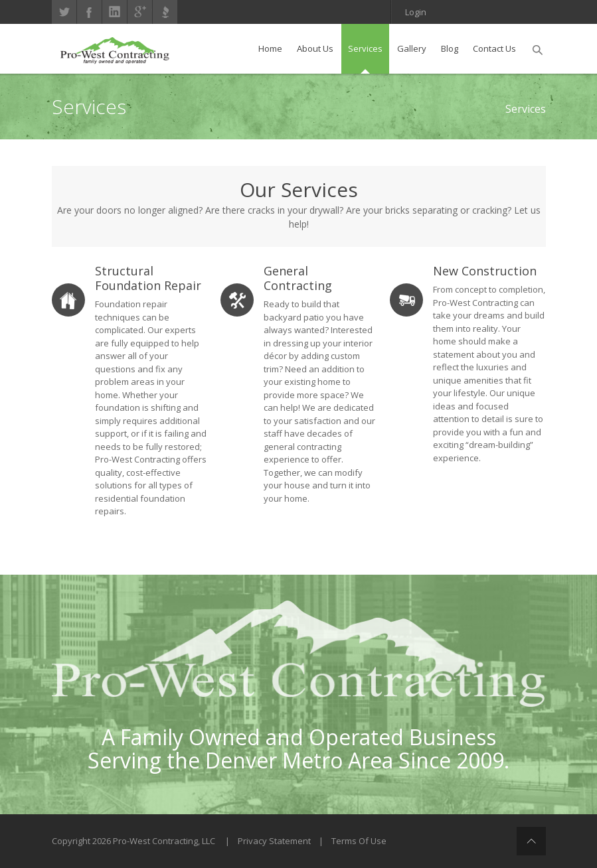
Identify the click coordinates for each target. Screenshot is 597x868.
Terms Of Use (359, 841)
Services (526, 109)
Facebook (89, 12)
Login (416, 12)
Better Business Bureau (165, 12)
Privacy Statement (274, 841)
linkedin (115, 12)
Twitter (64, 12)
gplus (140, 12)
